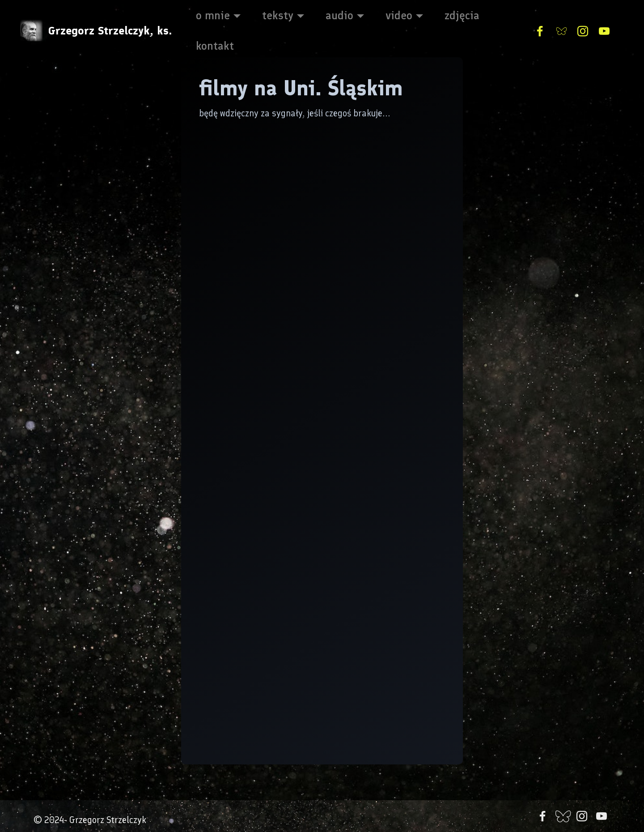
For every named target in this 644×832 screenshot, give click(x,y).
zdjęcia (462, 15)
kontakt (215, 46)
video (399, 15)
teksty (278, 15)
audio (339, 15)
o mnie (213, 15)
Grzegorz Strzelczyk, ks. (110, 31)
